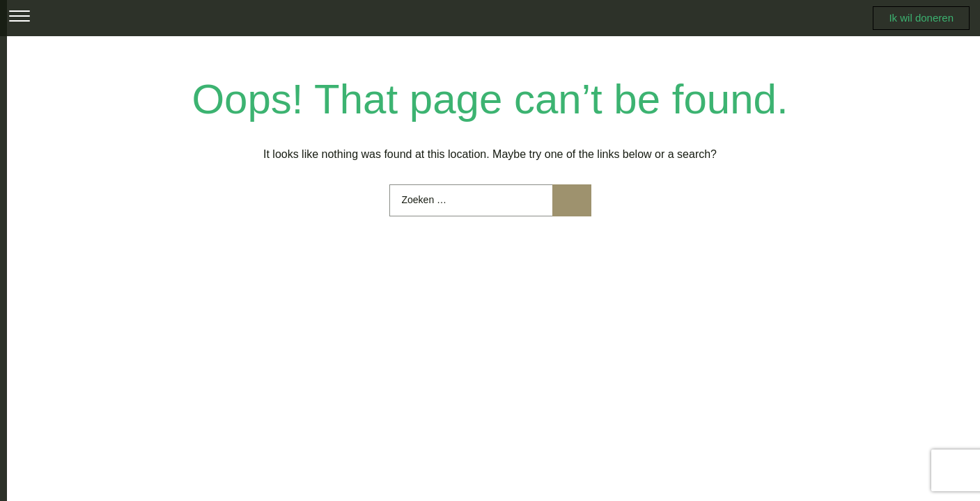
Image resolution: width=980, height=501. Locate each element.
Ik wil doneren (921, 18)
